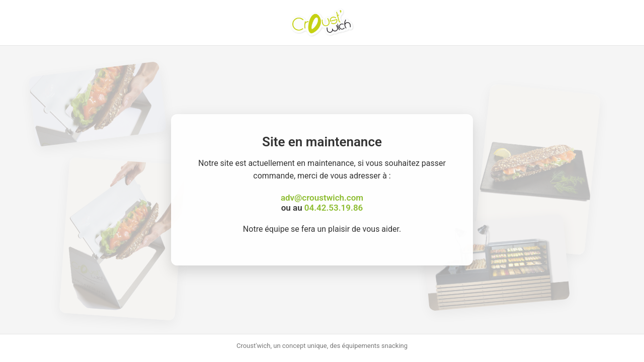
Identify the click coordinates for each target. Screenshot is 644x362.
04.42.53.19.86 (334, 208)
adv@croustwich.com (322, 198)
